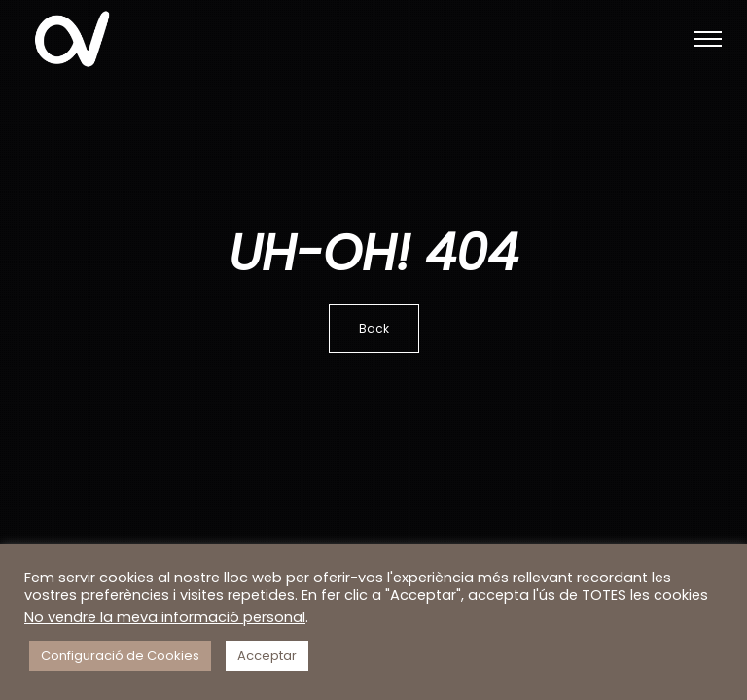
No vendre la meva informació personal (165, 617)
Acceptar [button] (267, 656)
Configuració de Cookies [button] (120, 656)
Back (374, 328)
